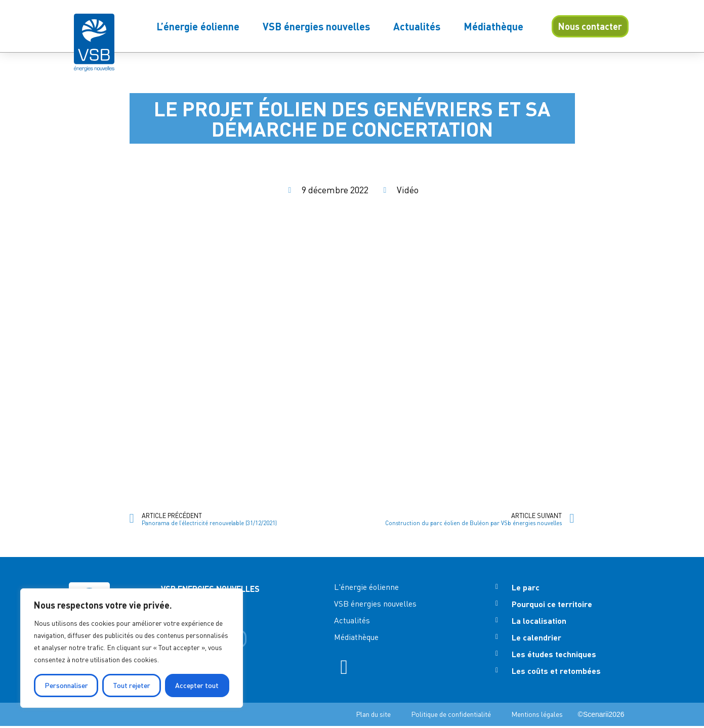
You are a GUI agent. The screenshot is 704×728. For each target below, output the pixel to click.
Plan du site (373, 716)
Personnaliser (66, 685)
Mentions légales (537, 716)
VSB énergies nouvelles (316, 26)
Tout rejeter (132, 685)
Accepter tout (197, 685)
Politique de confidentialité (451, 716)
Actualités (417, 26)
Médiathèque (493, 26)
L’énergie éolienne (198, 26)
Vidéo (408, 190)
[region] (132, 648)
